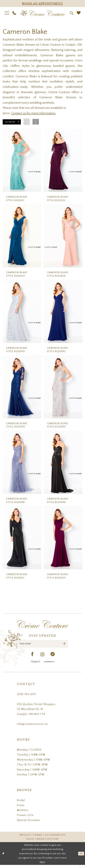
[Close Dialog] (4, 857)
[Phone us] (14, 13)
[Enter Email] (42, 646)
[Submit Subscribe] (64, 646)
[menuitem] (7, 13)
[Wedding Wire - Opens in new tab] (49, 665)
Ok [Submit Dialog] (81, 856)
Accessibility (55, 838)
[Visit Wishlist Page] (79, 13)
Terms (38, 838)
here (42, 865)
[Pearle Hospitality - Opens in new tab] (36, 665)
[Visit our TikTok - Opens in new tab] (53, 658)
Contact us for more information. (34, 113)
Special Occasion (28, 823)
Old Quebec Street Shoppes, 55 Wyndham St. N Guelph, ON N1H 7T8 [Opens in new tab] (37, 712)
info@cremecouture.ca (32, 727)
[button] (7, 13)
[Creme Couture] (42, 13)
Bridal (21, 803)
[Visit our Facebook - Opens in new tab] (32, 658)
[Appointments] (42, 3)
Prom (21, 808)
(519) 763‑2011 (26, 697)
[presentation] (22, 160)
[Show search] (71, 13)
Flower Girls (25, 818)
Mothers (23, 813)
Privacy (25, 838)
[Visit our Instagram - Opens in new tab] (42, 657)
